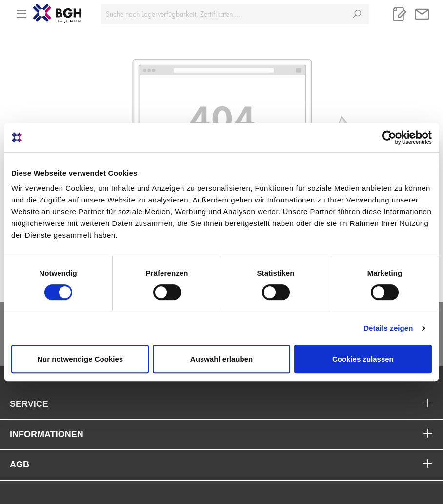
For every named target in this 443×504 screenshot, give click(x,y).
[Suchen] (357, 14)
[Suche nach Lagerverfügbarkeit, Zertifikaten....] (223, 14)
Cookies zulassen (363, 359)
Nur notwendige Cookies (80, 359)
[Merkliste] (400, 14)
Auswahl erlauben (221, 359)
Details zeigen (388, 328)
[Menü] (21, 11)
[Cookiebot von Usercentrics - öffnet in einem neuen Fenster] (389, 138)
